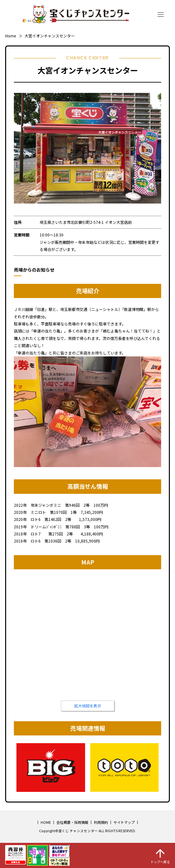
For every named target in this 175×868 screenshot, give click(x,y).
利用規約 (101, 822)
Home (10, 36)
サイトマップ (124, 822)
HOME (46, 822)
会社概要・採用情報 (72, 822)
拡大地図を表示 (88, 706)
